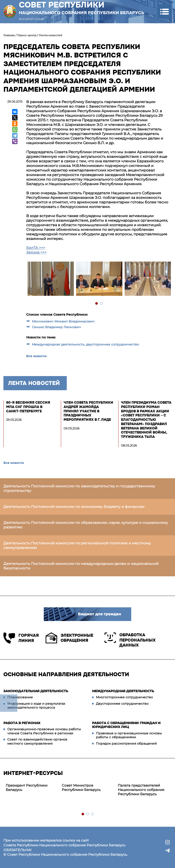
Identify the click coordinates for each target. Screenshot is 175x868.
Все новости (36, 356)
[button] (164, 12)
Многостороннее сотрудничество (124, 697)
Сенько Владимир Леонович (56, 327)
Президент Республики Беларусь (27, 787)
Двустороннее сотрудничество (122, 704)
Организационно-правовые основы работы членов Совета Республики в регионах (44, 731)
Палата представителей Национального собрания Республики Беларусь (141, 790)
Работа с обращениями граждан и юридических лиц (126, 725)
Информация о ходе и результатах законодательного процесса (36, 706)
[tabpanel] (50, 279)
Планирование (20, 697)
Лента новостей (50, 35)
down (9, 703)
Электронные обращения (69, 638)
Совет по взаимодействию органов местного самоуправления (37, 741)
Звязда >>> (36, 252)
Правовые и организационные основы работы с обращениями (129, 735)
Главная (9, 35)
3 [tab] (93, 814)
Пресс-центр (27, 35)
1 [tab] (97, 304)
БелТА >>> (36, 248)
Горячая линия (21, 638)
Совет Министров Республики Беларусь (81, 787)
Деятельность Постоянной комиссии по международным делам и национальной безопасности (81, 566)
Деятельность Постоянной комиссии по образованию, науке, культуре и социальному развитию (86, 525)
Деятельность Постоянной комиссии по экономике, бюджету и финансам (74, 507)
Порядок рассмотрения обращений (126, 743)
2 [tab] (102, 304)
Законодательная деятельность (36, 691)
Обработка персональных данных (130, 640)
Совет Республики (82, 8)
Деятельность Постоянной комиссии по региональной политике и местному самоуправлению (77, 545)
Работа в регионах (22, 723)
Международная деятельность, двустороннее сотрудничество (85, 344)
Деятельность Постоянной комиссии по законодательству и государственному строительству (79, 488)
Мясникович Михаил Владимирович (64, 321)
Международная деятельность (123, 691)
